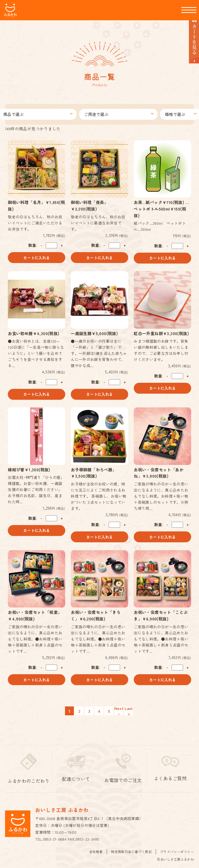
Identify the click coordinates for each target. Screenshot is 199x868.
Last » (129, 709)
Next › (119, 709)
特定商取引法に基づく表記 (131, 850)
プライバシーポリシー (177, 850)
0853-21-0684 (55, 837)
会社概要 (96, 850)
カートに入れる (37, 256)
